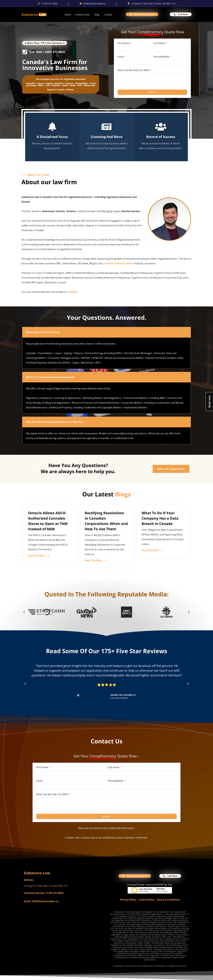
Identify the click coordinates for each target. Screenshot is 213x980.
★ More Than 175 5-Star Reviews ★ (45, 43)
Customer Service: (34, 893)
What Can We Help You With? (134, 70)
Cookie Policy (146, 900)
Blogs (123, 494)
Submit (152, 92)
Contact (108, 15)
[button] (24, 612)
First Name (124, 43)
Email (121, 57)
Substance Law (37, 873)
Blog (97, 15)
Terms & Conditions (168, 900)
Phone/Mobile (161, 57)
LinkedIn (73, 292)
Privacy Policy (128, 900)
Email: (27, 901)
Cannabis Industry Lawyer (118, 263)
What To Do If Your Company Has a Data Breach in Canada (160, 518)
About (68, 15)
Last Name (159, 43)
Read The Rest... (39, 556)
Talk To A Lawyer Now (171, 469)
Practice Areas (82, 15)
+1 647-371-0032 (54, 893)
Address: (29, 880)
